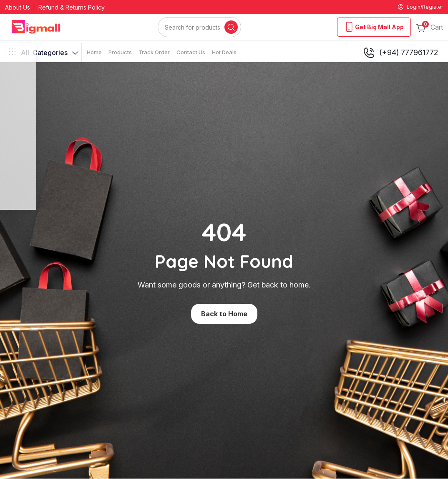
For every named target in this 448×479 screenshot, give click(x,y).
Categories (43, 54)
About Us (18, 8)
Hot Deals (224, 53)
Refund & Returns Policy (72, 8)
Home (94, 53)
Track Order (154, 53)
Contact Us (191, 53)
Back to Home (224, 315)
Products (120, 53)
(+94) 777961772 (400, 54)
